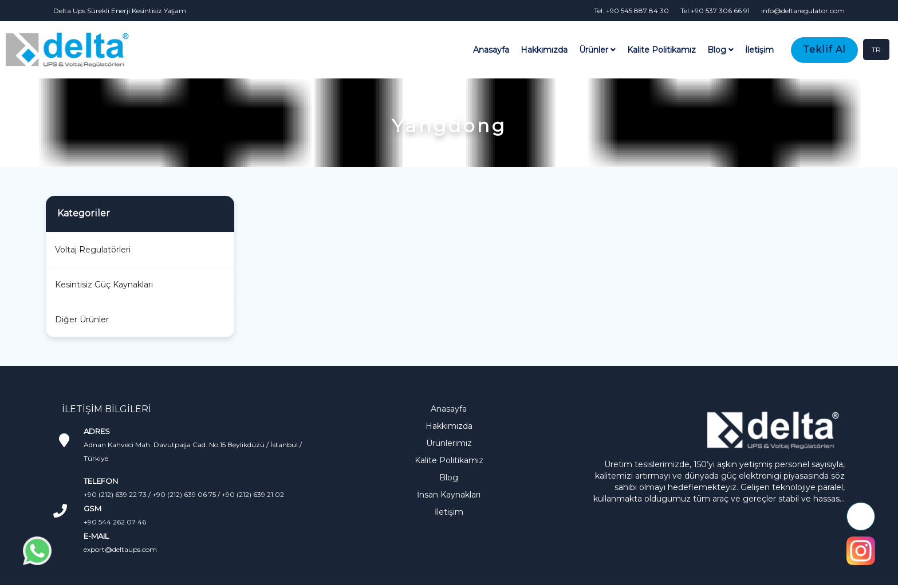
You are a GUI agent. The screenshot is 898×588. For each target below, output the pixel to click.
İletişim (759, 50)
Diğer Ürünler (82, 319)
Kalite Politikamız (661, 50)
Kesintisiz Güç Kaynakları (104, 285)
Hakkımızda (544, 50)
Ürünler (597, 50)
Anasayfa (491, 50)
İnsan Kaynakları (449, 495)
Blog (720, 50)
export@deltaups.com (120, 549)
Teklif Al (824, 50)
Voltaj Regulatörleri (93, 250)
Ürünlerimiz (449, 443)
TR (876, 50)
